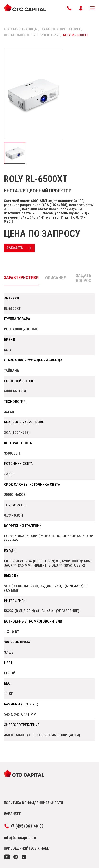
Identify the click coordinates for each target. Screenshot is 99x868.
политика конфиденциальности (33, 803)
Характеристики (21, 278)
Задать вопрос (84, 278)
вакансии (13, 813)
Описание (56, 278)
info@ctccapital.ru (20, 838)
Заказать (20, 248)
